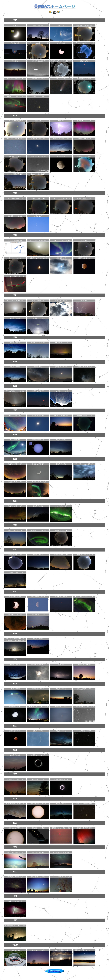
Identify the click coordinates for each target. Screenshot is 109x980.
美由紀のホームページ (55, 6)
